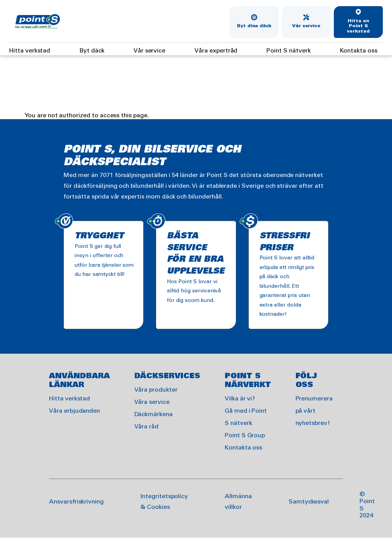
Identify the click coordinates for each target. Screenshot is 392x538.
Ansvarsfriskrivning (76, 502)
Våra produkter (156, 390)
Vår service (306, 26)
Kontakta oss (359, 51)
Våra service (152, 402)
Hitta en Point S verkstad (358, 26)
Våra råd (147, 427)
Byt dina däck (254, 26)
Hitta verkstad (30, 51)
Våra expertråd (216, 51)
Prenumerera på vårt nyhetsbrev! (314, 411)
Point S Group (245, 435)
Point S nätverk (288, 51)
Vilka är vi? (240, 399)
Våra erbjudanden (74, 411)
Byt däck (92, 51)
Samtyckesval (309, 502)
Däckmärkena (154, 414)
